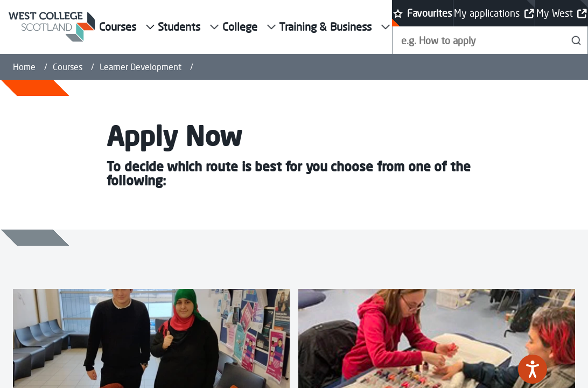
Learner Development (141, 67)
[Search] (576, 40)
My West (562, 13)
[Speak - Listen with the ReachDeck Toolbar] (533, 369)
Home (24, 67)
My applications (494, 13)
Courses (68, 67)
